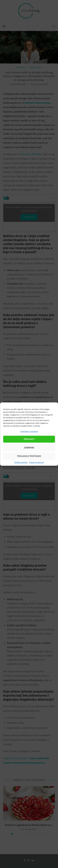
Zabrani (29, 448)
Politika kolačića (21, 462)
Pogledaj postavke (29, 456)
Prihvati (29, 439)
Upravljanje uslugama (29, 431)
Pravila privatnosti (36, 462)
